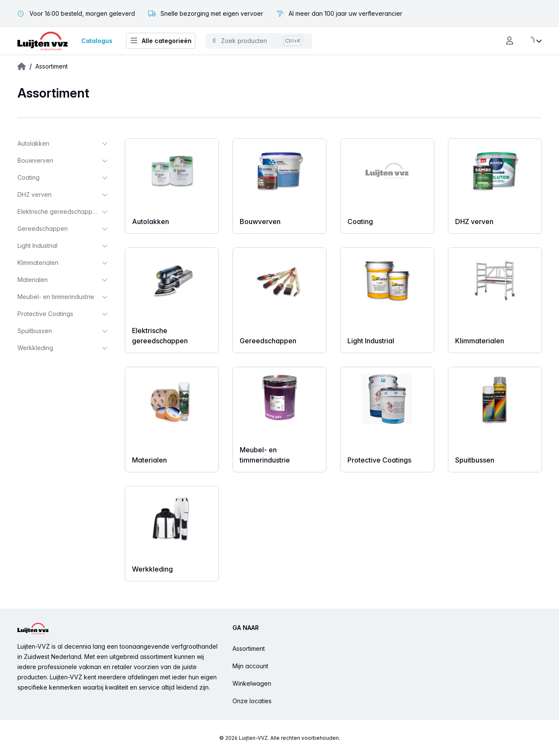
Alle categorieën (161, 41)
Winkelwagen (252, 683)
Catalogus (97, 41)
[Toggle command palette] (259, 41)
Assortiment (249, 648)
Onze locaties (252, 701)
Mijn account (250, 666)
